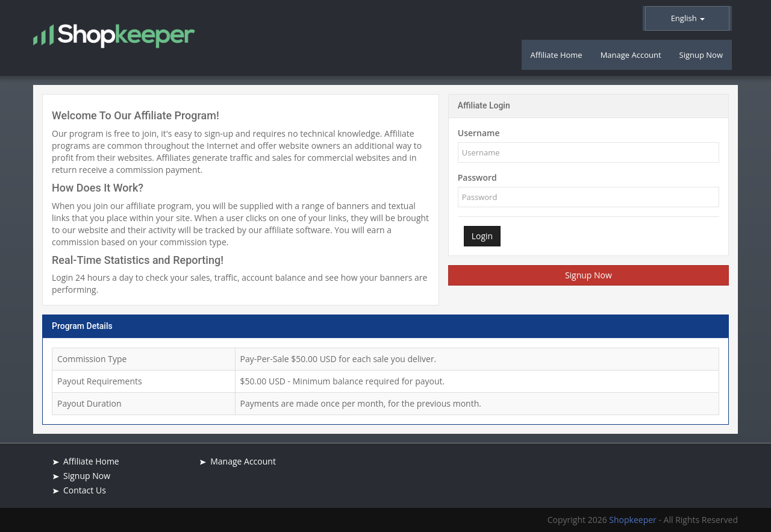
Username (479, 133)
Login (482, 236)
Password (477, 177)
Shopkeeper (634, 520)
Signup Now (588, 275)
